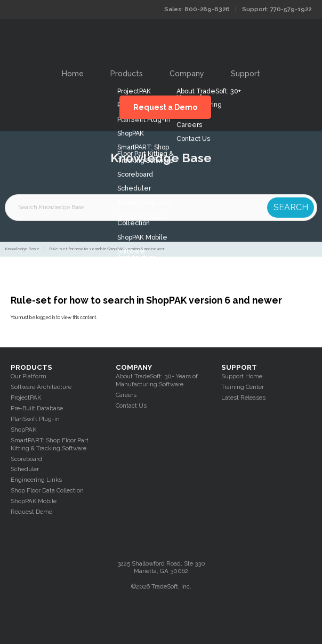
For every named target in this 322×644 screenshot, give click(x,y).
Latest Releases (243, 397)
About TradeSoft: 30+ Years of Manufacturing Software (157, 380)
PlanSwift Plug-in (35, 419)
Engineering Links (36, 480)
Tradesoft (161, 41)
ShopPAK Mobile (34, 501)
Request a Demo (165, 107)
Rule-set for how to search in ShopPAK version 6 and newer (107, 249)
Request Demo (31, 512)
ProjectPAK (26, 397)
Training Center (243, 387)
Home (73, 74)
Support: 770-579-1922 (277, 9)
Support (245, 74)
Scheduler (25, 469)
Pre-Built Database (37, 408)
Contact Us (131, 406)
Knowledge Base (22, 249)
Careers (126, 395)
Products (127, 74)
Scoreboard (26, 459)
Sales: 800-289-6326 (197, 9)
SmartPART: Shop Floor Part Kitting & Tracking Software (50, 444)
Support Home (242, 376)
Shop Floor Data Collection (47, 490)
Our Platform (29, 376)
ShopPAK (23, 430)
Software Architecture (41, 387)
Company (187, 74)
